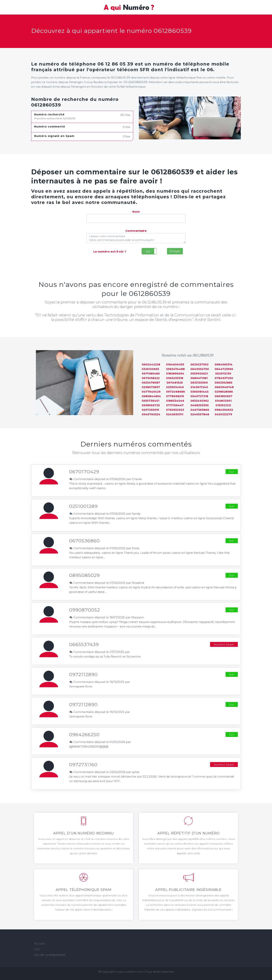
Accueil (39, 943)
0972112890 (83, 674)
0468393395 (200, 405)
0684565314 (224, 365)
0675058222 (151, 378)
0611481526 (175, 383)
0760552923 (175, 410)
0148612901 (223, 401)
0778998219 (175, 396)
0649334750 (200, 369)
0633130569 (199, 383)
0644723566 (224, 369)
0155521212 (223, 405)
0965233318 (175, 378)
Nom (136, 212)
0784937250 (224, 378)
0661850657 (223, 396)
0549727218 (199, 396)
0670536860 (84, 541)
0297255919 (150, 410)
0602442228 (151, 365)
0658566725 (151, 405)
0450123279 (223, 414)
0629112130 (223, 374)
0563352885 (223, 383)
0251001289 (83, 506)
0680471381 (199, 378)
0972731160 (83, 765)
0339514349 (175, 387)
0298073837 (151, 387)
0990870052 (85, 610)
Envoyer (175, 251)
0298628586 (224, 392)
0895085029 (84, 575)
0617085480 (151, 374)
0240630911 (175, 414)
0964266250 (84, 734)
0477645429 (151, 392)
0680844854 (151, 396)
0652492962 (200, 401)
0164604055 (175, 365)
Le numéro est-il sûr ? (110, 251)
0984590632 (224, 410)
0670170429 (84, 472)
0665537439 (84, 644)
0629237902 (199, 365)
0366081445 (199, 392)
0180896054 (175, 374)
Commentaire (136, 231)
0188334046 (175, 401)
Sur (148, 251)
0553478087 (151, 383)
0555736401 (150, 401)
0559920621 (199, 374)
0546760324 (151, 414)
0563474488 (175, 369)
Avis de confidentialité (50, 955)
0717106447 (175, 405)
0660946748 (224, 387)
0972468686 (175, 392)
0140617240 (199, 387)
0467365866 (200, 410)
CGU (37, 949)
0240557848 (200, 414)
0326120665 (150, 369)
